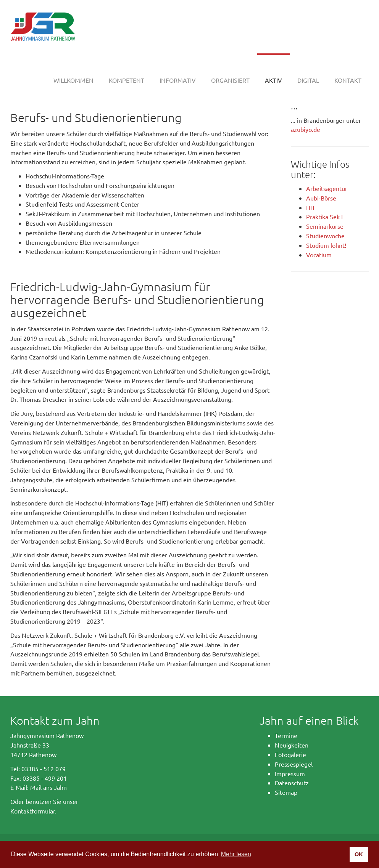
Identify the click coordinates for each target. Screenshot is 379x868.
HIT (311, 207)
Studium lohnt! (326, 245)
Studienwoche (325, 236)
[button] (127, 80)
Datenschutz (292, 783)
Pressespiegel (294, 764)
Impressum (290, 773)
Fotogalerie (290, 754)
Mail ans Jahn (48, 787)
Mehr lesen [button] (236, 854)
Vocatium (319, 255)
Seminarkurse (325, 226)
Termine (286, 735)
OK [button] (359, 854)
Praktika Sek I (324, 217)
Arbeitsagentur (327, 188)
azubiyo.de (306, 129)
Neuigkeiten (292, 745)
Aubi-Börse (321, 198)
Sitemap (286, 792)
